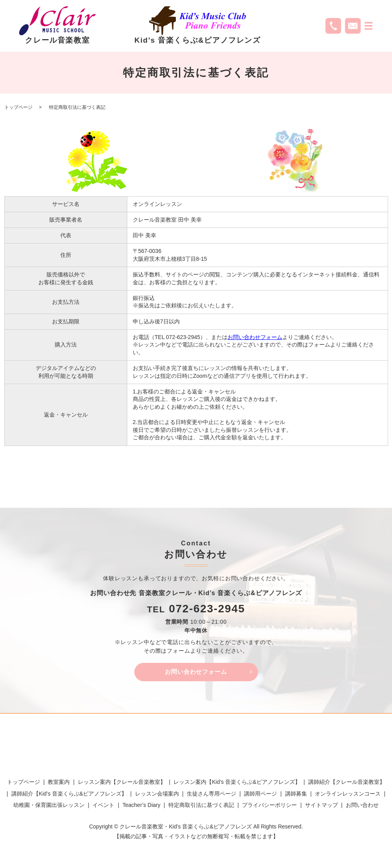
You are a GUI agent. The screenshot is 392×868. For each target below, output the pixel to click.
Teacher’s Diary (142, 807)
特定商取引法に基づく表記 (201, 807)
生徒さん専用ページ (211, 795)
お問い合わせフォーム (255, 337)
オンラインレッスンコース (348, 795)
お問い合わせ (362, 807)
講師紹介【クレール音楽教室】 (347, 783)
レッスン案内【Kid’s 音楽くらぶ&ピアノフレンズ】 (237, 783)
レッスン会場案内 (157, 795)
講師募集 (296, 795)
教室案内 (59, 783)
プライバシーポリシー (269, 807)
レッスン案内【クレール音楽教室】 (122, 783)
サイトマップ (322, 807)
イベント (103, 807)
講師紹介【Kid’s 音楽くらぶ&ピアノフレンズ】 (69, 795)
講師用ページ (260, 795)
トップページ (18, 107)
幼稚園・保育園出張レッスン (49, 807)
